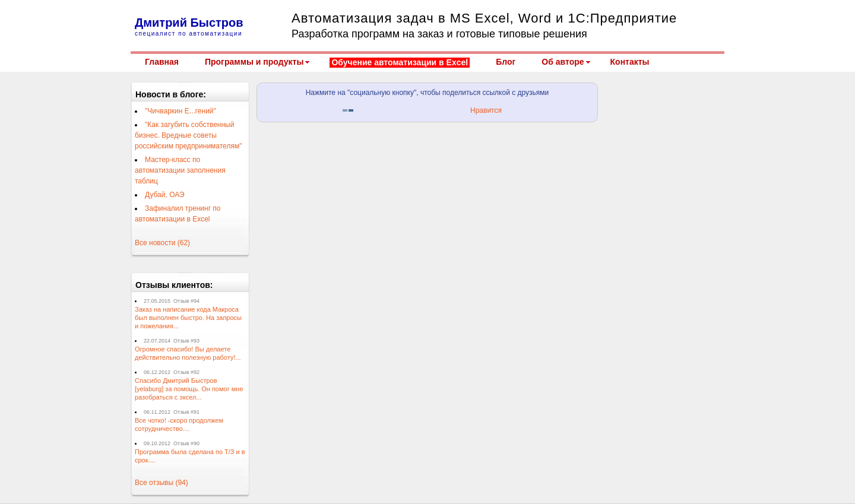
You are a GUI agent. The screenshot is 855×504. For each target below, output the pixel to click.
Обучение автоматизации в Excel (400, 62)
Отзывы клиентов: (174, 285)
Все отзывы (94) (161, 483)
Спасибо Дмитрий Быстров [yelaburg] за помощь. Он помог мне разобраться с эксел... (189, 389)
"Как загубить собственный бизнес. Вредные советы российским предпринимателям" (188, 135)
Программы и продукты (254, 62)
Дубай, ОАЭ (165, 195)
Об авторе (563, 62)
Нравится (486, 110)
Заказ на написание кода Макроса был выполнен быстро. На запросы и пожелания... (188, 318)
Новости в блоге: (171, 94)
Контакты (630, 62)
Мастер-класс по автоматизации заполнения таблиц (180, 170)
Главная (162, 62)
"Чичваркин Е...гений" (180, 111)
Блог (506, 62)
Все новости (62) (162, 243)
